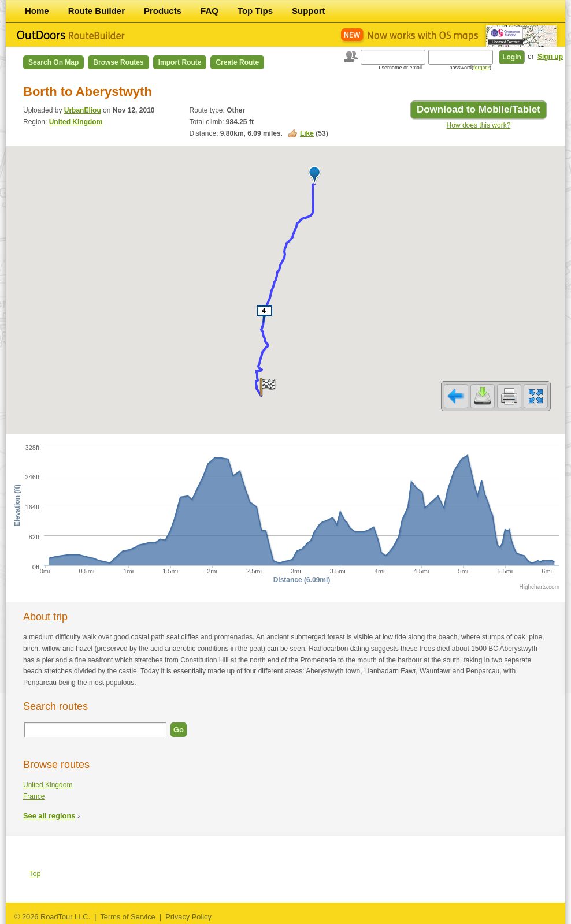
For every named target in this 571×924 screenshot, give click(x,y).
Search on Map (53, 62)
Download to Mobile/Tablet (479, 109)
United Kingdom (76, 122)
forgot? (481, 68)
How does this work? (479, 125)
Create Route (237, 62)
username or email (400, 68)
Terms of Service (127, 917)
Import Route (180, 62)
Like (307, 133)
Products (163, 11)
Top (35, 873)
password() (470, 68)
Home (37, 11)
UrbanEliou (83, 110)
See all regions (49, 816)
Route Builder (97, 11)
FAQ (210, 11)
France (34, 796)
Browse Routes (118, 62)
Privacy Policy (188, 917)
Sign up (550, 57)
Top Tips (255, 11)
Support (309, 11)
